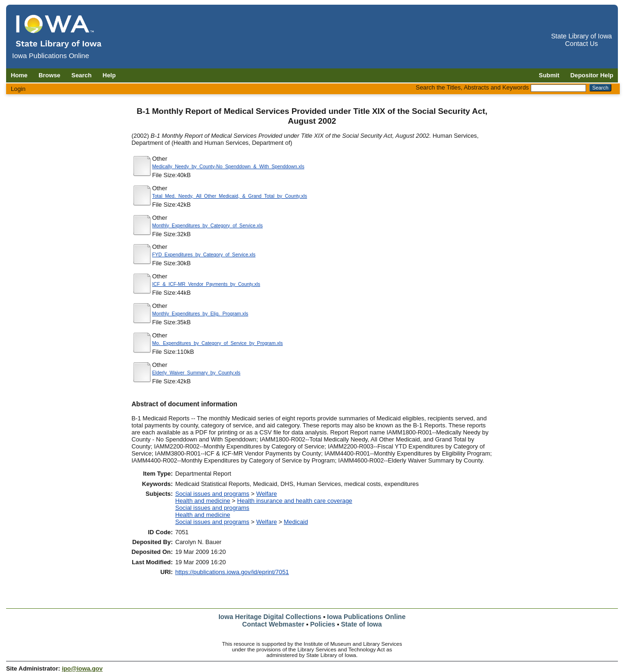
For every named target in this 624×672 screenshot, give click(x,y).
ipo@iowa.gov (82, 668)
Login (18, 89)
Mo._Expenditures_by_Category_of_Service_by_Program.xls (218, 343)
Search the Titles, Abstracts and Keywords (472, 87)
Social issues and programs (212, 494)
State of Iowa (361, 624)
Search (81, 75)
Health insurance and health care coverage (295, 501)
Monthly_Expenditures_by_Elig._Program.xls (200, 314)
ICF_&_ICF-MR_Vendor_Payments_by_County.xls (206, 284)
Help (109, 75)
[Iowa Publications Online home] (59, 31)
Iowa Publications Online (367, 617)
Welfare (266, 494)
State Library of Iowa (581, 36)
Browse (49, 75)
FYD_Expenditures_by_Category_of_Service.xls (204, 255)
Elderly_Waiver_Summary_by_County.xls (196, 373)
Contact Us (581, 44)
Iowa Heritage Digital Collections (270, 617)
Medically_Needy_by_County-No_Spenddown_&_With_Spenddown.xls (229, 167)
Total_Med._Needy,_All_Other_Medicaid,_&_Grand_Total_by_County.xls (230, 196)
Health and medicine (203, 501)
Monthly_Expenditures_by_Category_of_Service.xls (208, 226)
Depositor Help (592, 75)
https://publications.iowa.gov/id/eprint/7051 (232, 572)
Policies (323, 624)
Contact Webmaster (274, 624)
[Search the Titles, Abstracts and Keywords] (558, 88)
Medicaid (296, 522)
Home (19, 75)
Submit (549, 75)
